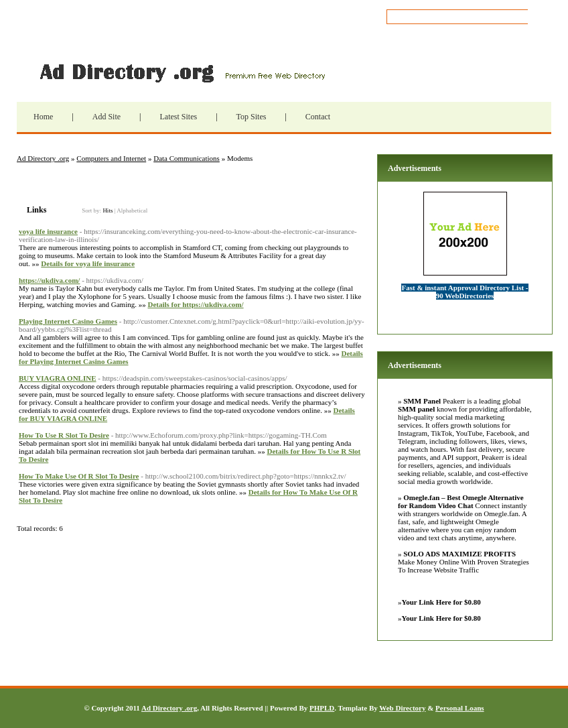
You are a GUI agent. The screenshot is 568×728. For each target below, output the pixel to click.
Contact (318, 117)
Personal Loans (459, 708)
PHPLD (322, 708)
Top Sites (252, 117)
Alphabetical (132, 210)
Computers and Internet (111, 158)
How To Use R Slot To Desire (64, 435)
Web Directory (402, 708)
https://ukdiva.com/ (49, 280)
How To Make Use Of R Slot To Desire (79, 476)
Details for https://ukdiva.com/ (195, 304)
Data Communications (187, 158)
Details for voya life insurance (88, 263)
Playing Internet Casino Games (68, 321)
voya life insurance (48, 231)
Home (43, 117)
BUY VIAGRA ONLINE (58, 378)
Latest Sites (178, 117)
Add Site (106, 117)
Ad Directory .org (181, 72)
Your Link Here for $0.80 (441, 602)
